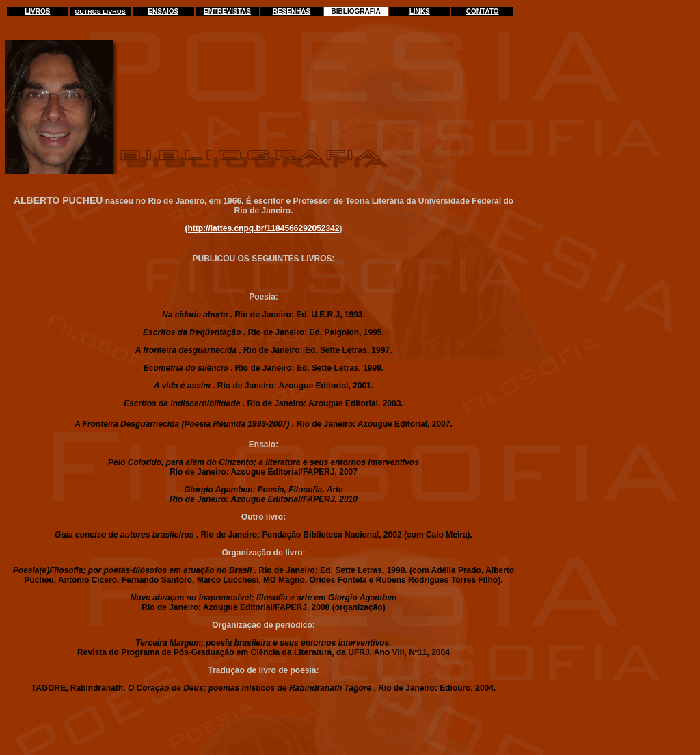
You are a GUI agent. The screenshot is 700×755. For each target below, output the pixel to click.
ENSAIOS (163, 11)
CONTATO (483, 11)
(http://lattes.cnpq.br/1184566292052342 (262, 228)
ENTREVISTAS (227, 11)
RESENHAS (292, 11)
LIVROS (37, 11)
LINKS (420, 11)
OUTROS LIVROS (100, 12)
